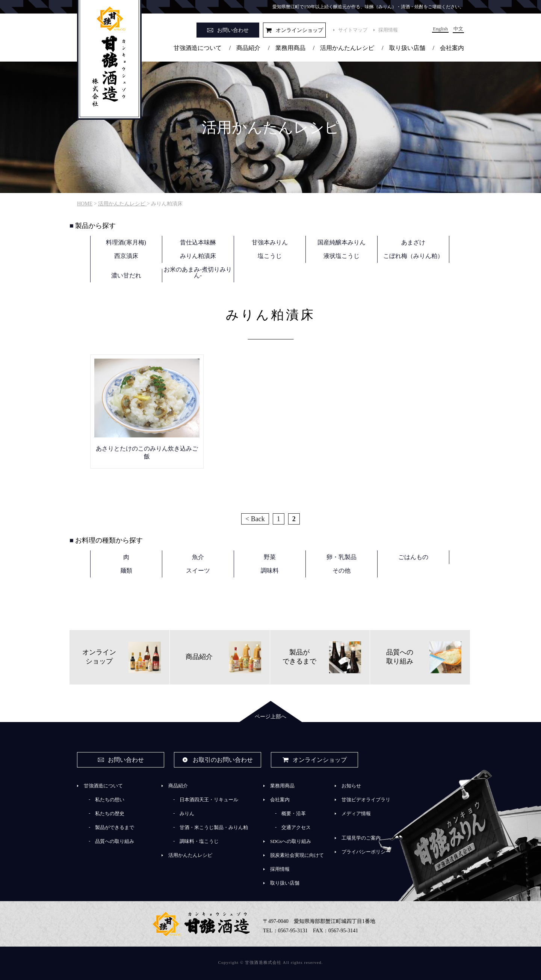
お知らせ (351, 786)
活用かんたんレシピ (347, 48)
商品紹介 (248, 48)
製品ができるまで (115, 827)
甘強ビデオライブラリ (366, 800)
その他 (342, 571)
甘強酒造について (198, 48)
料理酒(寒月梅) (126, 242)
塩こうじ (270, 256)
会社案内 (452, 48)
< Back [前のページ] (255, 519)
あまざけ (413, 242)
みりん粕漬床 (198, 256)
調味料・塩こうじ (199, 841)
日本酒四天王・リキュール (209, 800)
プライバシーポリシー (366, 852)
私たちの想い (110, 800)
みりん (187, 813)
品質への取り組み (115, 841)
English (440, 29)
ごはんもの (413, 557)
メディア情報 (356, 813)
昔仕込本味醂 (198, 242)
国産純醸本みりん (342, 242)
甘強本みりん (270, 242)
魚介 (198, 557)
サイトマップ (353, 30)
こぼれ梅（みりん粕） (413, 256)
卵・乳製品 (342, 557)
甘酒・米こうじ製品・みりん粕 (214, 827)
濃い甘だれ (126, 275)
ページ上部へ (270, 717)
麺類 (126, 571)
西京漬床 (126, 256)
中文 (458, 29)
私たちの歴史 (110, 813)
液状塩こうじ (342, 256)
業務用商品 (290, 48)
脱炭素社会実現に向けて (297, 855)
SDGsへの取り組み (291, 841)
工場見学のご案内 (361, 838)
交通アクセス (296, 827)
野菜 (270, 557)
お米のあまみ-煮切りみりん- (198, 272)
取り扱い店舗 (407, 48)
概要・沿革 (294, 813)
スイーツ (198, 571)
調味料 (270, 571)
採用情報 (388, 30)
